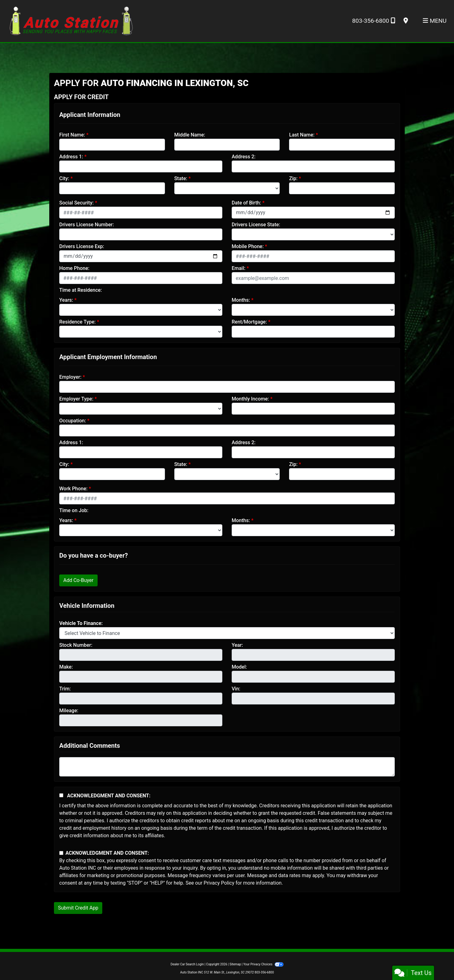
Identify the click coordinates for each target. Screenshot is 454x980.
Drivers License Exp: (82, 246)
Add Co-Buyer (78, 580)
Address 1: (71, 157)
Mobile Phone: (248, 246)
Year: (237, 645)
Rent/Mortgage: (249, 322)
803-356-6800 (373, 21)
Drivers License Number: (87, 225)
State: (181, 178)
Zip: (293, 178)
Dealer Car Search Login (187, 964)
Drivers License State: (256, 225)
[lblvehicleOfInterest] (227, 633)
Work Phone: (73, 489)
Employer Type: (76, 399)
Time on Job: (74, 510)
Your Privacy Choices (263, 964)
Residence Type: (77, 322)
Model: (239, 667)
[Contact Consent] (61, 853)
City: (64, 178)
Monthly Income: (250, 399)
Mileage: (69, 711)
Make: (66, 667)
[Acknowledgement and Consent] (61, 795)
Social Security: (77, 203)
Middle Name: (190, 135)
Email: (239, 268)
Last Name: (302, 135)
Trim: (65, 689)
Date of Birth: (246, 203)
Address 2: (244, 157)
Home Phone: (74, 268)
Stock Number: (76, 645)
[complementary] (435, 961)
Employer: (70, 377)
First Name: (72, 135)
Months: (241, 300)
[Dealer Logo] (71, 21)
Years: (66, 300)
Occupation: (73, 421)
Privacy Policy (219, 883)
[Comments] (227, 767)
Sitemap (235, 964)
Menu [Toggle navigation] (435, 21)
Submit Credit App (78, 908)
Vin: (236, 689)
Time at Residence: (81, 290)
